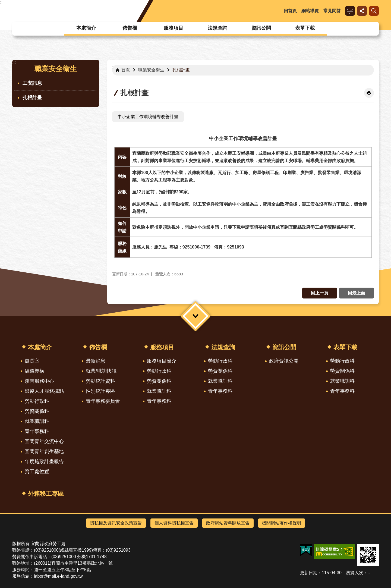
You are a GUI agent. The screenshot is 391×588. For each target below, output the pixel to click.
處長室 (32, 361)
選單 (195, 316)
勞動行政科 (37, 401)
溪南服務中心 (39, 381)
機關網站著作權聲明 (282, 523)
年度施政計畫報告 (44, 461)
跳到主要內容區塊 (3, 3)
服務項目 (174, 28)
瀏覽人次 (355, 573)
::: (2, 2)
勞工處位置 (37, 471)
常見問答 (332, 11)
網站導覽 (310, 11)
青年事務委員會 (103, 401)
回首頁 (290, 11)
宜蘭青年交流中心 (44, 441)
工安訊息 (32, 83)
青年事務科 (37, 431)
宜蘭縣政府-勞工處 (57, 11)
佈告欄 (130, 28)
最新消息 (96, 361)
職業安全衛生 (56, 69)
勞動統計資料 (100, 381)
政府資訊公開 (284, 361)
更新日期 (309, 573)
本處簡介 (86, 28)
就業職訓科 (37, 421)
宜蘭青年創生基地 (44, 451)
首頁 (126, 70)
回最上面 (357, 293)
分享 (362, 11)
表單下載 (305, 28)
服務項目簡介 (162, 361)
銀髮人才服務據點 (44, 391)
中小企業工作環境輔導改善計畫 (148, 117)
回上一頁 (320, 293)
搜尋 (374, 11)
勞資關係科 (37, 411)
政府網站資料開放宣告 (228, 523)
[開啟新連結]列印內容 (369, 93)
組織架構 (34, 371)
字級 (350, 11)
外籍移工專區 (46, 494)
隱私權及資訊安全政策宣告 (116, 523)
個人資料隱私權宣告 (174, 523)
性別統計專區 (100, 391)
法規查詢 (217, 28)
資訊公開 (261, 28)
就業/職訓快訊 (101, 371)
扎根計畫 (32, 98)
